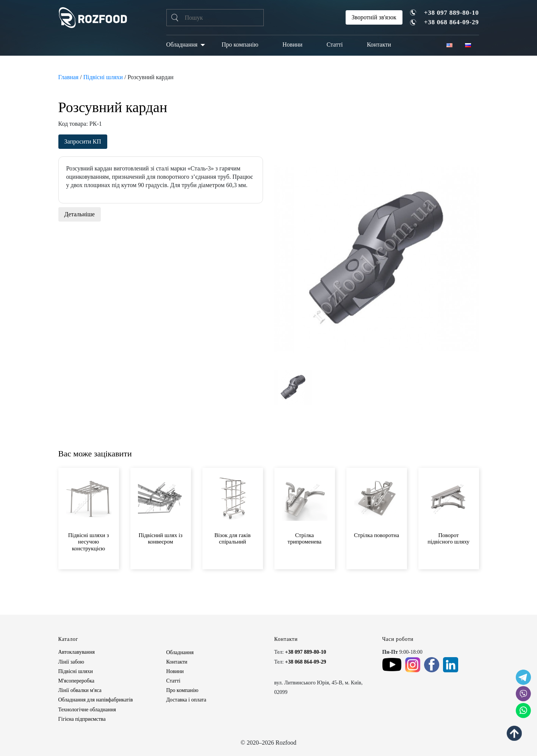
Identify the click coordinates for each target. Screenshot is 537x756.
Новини (292, 45)
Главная (69, 77)
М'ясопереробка (76, 681)
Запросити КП (83, 141)
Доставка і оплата (186, 700)
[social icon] (523, 677)
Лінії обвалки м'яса (80, 690)
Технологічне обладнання (87, 710)
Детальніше (80, 214)
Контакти (379, 45)
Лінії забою (71, 662)
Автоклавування (77, 652)
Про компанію (240, 45)
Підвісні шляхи (103, 77)
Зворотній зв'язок (374, 17)
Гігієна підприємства (82, 719)
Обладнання (182, 45)
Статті (335, 45)
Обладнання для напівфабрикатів (96, 700)
